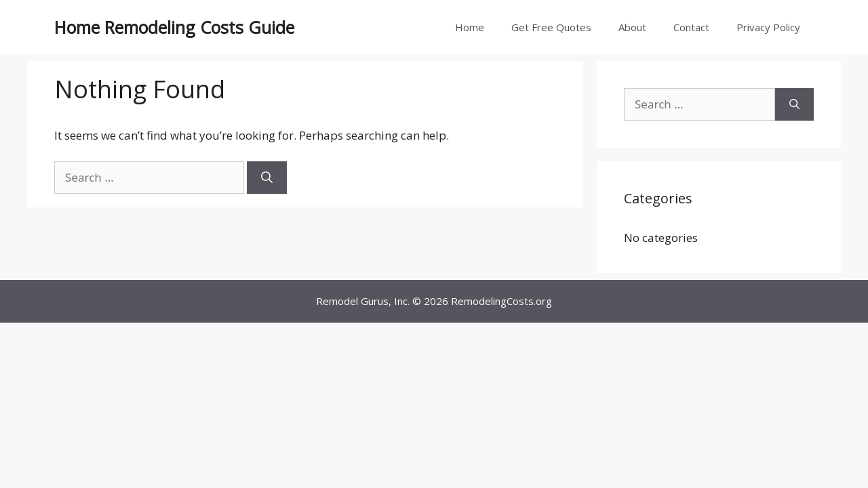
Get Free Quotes (551, 27)
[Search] (267, 178)
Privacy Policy (768, 27)
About (632, 27)
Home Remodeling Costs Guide (174, 27)
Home (470, 27)
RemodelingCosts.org (501, 301)
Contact (691, 27)
